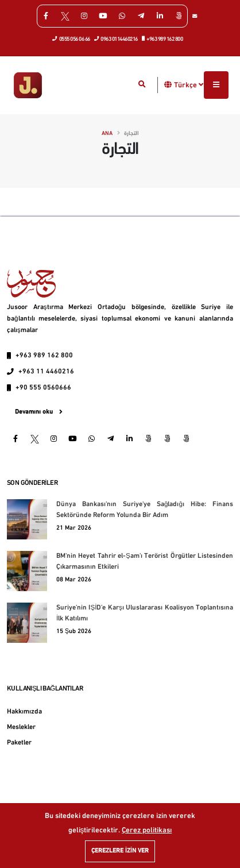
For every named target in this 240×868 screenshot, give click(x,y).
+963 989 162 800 (163, 38)
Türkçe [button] (189, 85)
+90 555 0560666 (43, 388)
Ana (107, 134)
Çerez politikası (147, 830)
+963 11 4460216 (46, 372)
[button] (168, 85)
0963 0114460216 (116, 38)
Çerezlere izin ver (120, 851)
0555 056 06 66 (71, 38)
